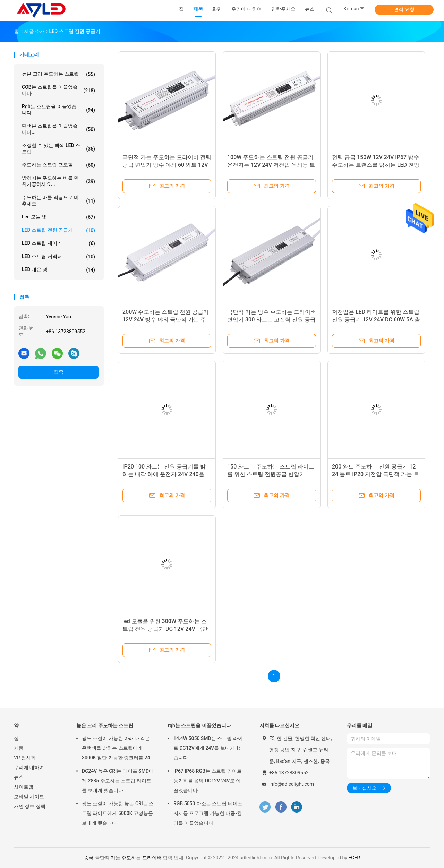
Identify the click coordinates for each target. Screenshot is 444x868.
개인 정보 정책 (30, 806)
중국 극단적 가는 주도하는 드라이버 (123, 858)
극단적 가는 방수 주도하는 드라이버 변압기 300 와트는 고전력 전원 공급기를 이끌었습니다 (272, 320)
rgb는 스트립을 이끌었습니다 (58, 110)
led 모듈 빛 (58, 217)
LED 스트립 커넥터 (58, 257)
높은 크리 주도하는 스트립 (58, 74)
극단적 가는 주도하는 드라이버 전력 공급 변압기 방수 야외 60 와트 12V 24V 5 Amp (167, 165)
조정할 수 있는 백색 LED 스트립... (58, 148)
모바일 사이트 (29, 797)
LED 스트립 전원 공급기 (58, 230)
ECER (354, 858)
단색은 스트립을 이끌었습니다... (58, 129)
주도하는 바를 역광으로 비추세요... (58, 200)
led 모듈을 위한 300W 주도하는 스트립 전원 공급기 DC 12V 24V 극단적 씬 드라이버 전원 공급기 (165, 629)
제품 (19, 748)
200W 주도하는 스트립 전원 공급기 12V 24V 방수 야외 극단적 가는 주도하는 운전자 (166, 320)
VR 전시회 (25, 758)
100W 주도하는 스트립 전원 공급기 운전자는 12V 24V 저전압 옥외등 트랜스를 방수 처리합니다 (271, 165)
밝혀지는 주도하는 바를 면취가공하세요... (58, 181)
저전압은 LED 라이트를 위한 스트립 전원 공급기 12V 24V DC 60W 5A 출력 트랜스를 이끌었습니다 (376, 320)
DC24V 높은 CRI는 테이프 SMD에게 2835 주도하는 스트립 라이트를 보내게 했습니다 (118, 781)
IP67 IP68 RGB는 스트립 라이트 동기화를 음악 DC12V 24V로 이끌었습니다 (208, 781)
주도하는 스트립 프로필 (58, 165)
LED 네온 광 (58, 270)
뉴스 (19, 777)
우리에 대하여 (29, 767)
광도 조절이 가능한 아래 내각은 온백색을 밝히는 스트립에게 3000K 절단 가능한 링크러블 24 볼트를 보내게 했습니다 (116, 749)
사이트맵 (24, 787)
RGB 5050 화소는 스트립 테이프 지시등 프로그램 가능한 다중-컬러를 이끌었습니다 (208, 813)
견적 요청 (404, 9)
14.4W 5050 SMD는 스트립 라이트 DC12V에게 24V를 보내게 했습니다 (208, 748)
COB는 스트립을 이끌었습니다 (58, 90)
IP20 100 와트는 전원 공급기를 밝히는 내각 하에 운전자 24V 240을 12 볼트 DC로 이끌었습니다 (164, 474)
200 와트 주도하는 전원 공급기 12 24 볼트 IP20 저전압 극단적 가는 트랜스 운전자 (375, 474)
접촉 (59, 372)
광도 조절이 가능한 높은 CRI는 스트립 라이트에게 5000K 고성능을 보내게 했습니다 (118, 813)
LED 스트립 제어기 (58, 243)
